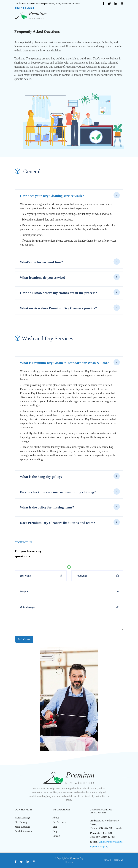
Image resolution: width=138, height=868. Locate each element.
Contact (57, 836)
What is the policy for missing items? (47, 507)
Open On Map (99, 847)
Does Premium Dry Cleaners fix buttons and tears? (58, 523)
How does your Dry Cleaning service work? (52, 196)
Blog (55, 827)
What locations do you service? (43, 278)
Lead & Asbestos (23, 831)
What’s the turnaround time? (42, 262)
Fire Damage (21, 822)
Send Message (24, 639)
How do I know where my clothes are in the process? (58, 293)
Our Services (59, 822)
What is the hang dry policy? (41, 477)
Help (55, 831)
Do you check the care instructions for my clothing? (58, 492)
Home (108, 860)
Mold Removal (22, 827)
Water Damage (22, 818)
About (56, 818)
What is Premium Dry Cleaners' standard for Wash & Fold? (64, 363)
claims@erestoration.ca (111, 842)
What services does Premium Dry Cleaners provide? (58, 308)
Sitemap (119, 860)
